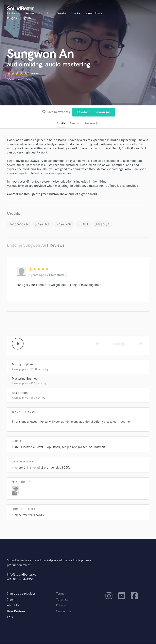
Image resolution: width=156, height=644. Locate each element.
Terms (60, 594)
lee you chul (64, 224)
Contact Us (64, 612)
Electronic (28, 447)
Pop (48, 447)
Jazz (40, 447)
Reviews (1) (92, 124)
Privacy (61, 606)
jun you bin (42, 224)
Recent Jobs (34, 13)
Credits (75, 124)
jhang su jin (102, 224)
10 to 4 (84, 224)
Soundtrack (97, 447)
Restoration (20, 393)
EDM (15, 447)
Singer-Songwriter (74, 447)
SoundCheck (93, 13)
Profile (61, 124)
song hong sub (19, 224)
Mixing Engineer (23, 365)
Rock (56, 447)
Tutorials (62, 600)
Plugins (12, 18)
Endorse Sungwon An (27, 246)
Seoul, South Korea (20, 79)
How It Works (57, 13)
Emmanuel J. (58, 275)
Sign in (26, 18)
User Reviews (16, 612)
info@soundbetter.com (23, 575)
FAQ (10, 618)
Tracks (75, 13)
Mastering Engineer (25, 379)
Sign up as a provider (21, 594)
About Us (13, 606)
